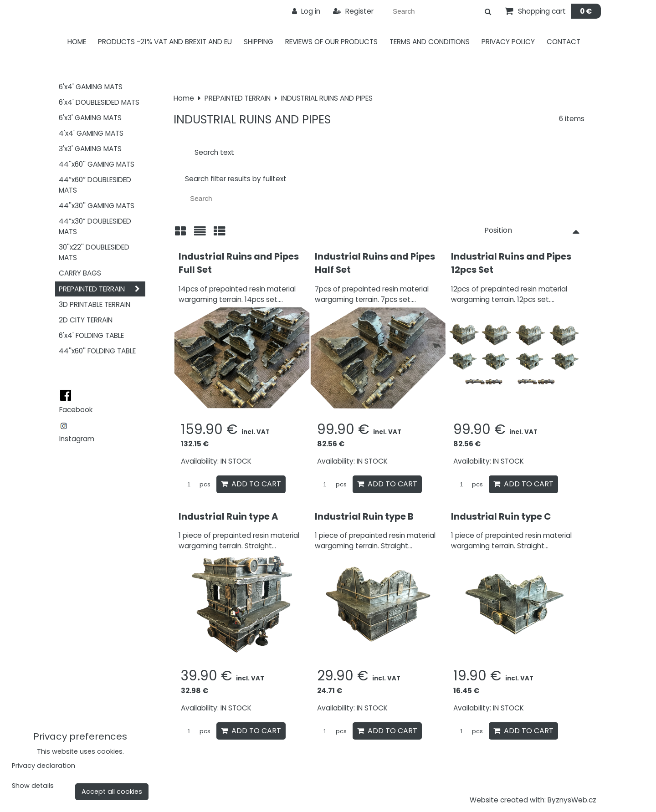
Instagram (77, 439)
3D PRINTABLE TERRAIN (95, 304)
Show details (33, 786)
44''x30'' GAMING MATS (97, 206)
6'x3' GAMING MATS (90, 118)
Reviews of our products (331, 42)
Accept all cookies (112, 792)
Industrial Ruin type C (501, 516)
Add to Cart (251, 484)
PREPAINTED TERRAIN (102, 289)
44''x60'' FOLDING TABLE (97, 351)
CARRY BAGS (80, 273)
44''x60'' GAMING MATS (97, 164)
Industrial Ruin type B (364, 516)
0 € (586, 11)
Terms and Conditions (430, 42)
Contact (564, 42)
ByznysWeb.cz (572, 800)
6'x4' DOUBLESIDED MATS (99, 102)
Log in (306, 11)
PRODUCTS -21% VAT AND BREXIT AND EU (165, 42)
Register (353, 11)
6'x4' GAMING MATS (91, 87)
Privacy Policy (508, 42)
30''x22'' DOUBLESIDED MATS (94, 252)
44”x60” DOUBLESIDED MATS (95, 185)
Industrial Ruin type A (228, 516)
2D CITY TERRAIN (86, 320)
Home (77, 42)
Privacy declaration (44, 766)
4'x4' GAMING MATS (91, 133)
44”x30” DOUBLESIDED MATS (95, 226)
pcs (196, 484)
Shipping (259, 42)
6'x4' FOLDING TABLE (91, 335)
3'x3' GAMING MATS (90, 149)
